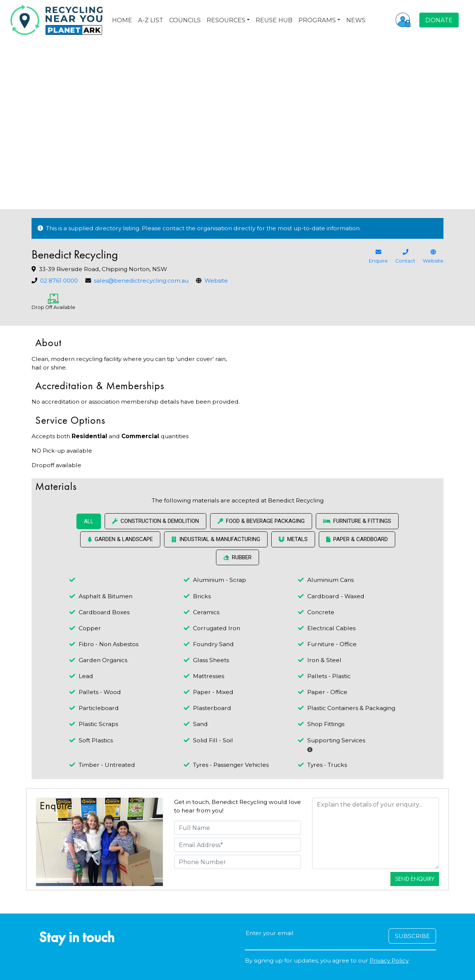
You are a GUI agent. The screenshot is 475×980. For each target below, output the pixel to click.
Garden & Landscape (120, 539)
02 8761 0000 (59, 281)
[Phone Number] (237, 862)
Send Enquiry (415, 879)
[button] (403, 20)
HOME (122, 20)
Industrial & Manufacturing (216, 539)
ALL (89, 521)
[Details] (376, 833)
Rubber (237, 557)
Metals (293, 539)
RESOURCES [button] (226, 20)
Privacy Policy (389, 961)
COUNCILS (185, 20)
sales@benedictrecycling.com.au (141, 281)
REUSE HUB (274, 20)
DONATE (439, 20)
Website (216, 281)
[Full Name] (237, 828)
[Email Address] (237, 845)
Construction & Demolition (155, 521)
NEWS (356, 20)
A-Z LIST (151, 20)
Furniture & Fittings (357, 521)
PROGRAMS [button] (317, 20)
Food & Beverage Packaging (261, 521)
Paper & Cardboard (357, 539)
